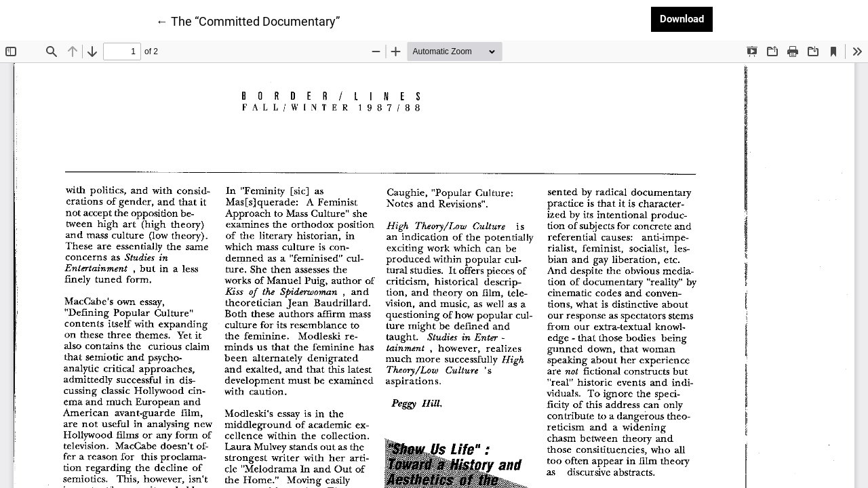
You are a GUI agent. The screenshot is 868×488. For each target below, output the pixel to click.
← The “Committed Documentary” (248, 20)
